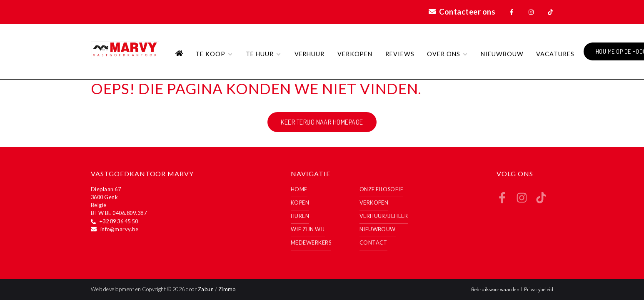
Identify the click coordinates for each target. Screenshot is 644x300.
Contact (373, 242)
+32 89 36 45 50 (119, 221)
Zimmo (227, 289)
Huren (300, 216)
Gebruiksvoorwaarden (496, 289)
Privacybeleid (539, 289)
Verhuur (310, 54)
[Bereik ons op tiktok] (541, 201)
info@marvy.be (119, 229)
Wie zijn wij (308, 229)
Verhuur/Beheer (384, 216)
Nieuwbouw (502, 54)
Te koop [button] (214, 54)
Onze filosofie (382, 189)
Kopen (300, 202)
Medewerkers (311, 242)
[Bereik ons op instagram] (522, 201)
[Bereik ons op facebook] (502, 201)
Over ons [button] (448, 54)
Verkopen (355, 54)
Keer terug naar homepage (322, 122)
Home (299, 189)
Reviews (400, 54)
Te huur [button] (264, 54)
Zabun (206, 289)
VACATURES (555, 54)
